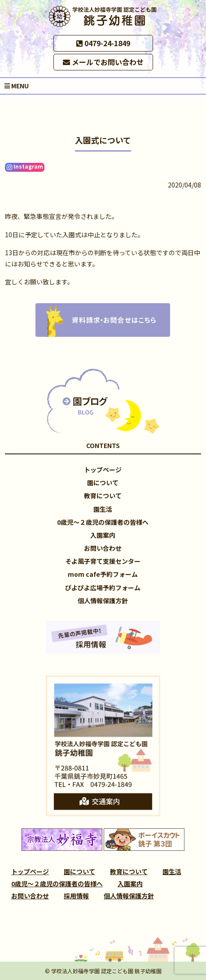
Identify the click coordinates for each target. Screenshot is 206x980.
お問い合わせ (103, 548)
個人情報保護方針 (103, 601)
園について (103, 483)
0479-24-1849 (103, 43)
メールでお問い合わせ (103, 62)
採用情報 (76, 896)
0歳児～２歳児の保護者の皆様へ (103, 522)
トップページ (103, 470)
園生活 (103, 509)
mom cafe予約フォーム (103, 574)
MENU (17, 86)
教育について (103, 496)
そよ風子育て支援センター (103, 561)
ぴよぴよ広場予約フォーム (103, 588)
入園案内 (103, 535)
